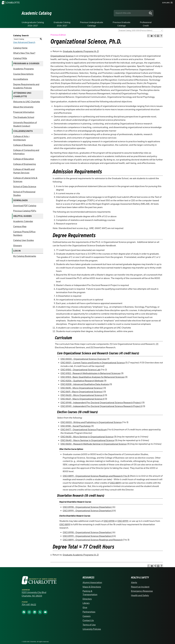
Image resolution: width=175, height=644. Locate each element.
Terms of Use (89, 625)
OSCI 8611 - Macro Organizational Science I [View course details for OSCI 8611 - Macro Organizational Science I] (82, 392)
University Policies (92, 629)
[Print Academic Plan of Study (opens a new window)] (149, 36)
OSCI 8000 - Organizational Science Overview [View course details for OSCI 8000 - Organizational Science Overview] (83, 359)
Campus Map (20, 226)
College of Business (23, 145)
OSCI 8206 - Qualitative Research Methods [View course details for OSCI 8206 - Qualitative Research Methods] (82, 381)
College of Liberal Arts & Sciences (25, 180)
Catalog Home (20, 48)
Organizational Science (62, 56)
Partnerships (89, 612)
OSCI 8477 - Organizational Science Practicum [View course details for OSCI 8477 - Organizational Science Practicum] (84, 430)
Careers (87, 616)
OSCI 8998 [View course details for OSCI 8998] (109, 521)
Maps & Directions (92, 587)
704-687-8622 (29, 605)
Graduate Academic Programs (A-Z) (81, 51)
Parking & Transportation (90, 593)
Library (86, 603)
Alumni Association (92, 582)
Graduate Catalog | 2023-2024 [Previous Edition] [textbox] (136, 31)
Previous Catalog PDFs (25, 211)
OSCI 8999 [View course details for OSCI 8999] (123, 521)
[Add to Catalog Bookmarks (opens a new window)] (152, 36)
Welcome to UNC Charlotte (27, 102)
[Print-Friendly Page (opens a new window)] (158, 36)
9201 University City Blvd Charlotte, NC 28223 (34, 594)
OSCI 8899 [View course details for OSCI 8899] (115, 483)
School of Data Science (25, 187)
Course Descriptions (23, 74)
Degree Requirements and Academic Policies (26, 86)
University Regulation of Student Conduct (25, 124)
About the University (23, 107)
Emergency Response (142, 591)
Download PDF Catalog (25, 206)
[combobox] (141, 30)
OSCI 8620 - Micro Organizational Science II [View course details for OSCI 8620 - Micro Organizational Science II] (82, 395)
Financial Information (24, 112)
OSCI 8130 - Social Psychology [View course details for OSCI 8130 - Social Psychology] (76, 426)
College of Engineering (24, 164)
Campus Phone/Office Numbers (24, 233)
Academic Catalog (37, 13)
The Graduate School (24, 117)
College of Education (24, 159)
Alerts (134, 582)
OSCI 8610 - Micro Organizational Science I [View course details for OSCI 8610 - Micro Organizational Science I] (82, 388)
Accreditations (21, 79)
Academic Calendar (23, 221)
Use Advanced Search (24, 42)
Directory (87, 599)
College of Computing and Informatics (26, 152)
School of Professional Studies (24, 194)
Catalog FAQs (20, 58)
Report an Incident (140, 587)
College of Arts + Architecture (21, 138)
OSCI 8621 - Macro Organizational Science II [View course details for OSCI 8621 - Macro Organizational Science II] (82, 399)
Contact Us (88, 620)
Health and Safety (140, 595)
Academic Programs (23, 69)
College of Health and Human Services (24, 171)
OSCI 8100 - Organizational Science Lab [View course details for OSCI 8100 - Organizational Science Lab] (80, 370)
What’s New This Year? (24, 53)
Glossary (18, 246)
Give (85, 607)
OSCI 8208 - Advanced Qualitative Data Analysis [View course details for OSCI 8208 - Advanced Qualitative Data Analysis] (85, 384)
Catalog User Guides (23, 240)
